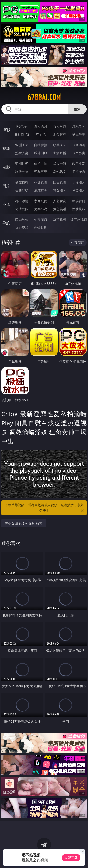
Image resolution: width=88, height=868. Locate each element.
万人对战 (60, 126)
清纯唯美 (41, 190)
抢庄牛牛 (79, 134)
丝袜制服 (41, 153)
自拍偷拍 (41, 145)
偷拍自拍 (41, 164)
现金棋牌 (60, 134)
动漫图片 (79, 182)
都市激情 (22, 201)
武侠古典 (79, 201)
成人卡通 (60, 164)
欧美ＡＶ (60, 145)
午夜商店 (41, 220)
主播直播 (60, 153)
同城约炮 (22, 220)
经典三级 (41, 172)
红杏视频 (22, 228)
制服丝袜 (22, 172)
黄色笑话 (60, 209)
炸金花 (41, 134)
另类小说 (41, 209)
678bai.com (44, 97)
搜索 (77, 109)
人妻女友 (60, 201)
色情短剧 (41, 228)
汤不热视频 (79, 220)
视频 (6, 148)
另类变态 (79, 172)
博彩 (6, 130)
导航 (6, 223)
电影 (6, 167)
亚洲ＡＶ (22, 145)
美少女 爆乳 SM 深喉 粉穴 (24, 523)
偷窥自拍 (22, 182)
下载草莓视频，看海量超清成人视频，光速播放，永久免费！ (45, 508)
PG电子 (22, 126)
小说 (6, 204)
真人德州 (41, 126)
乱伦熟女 (60, 172)
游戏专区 (79, 126)
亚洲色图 (41, 182)
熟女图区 (60, 190)
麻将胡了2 (22, 134)
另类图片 (79, 190)
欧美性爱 (79, 164)
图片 (6, 186)
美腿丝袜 (22, 190)
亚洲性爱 (22, 164)
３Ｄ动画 (79, 145)
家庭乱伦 (41, 201)
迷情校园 (22, 209)
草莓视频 (60, 220)
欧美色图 (60, 182)
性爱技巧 (79, 209)
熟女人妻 (22, 153)
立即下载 (71, 858)
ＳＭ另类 (79, 153)
